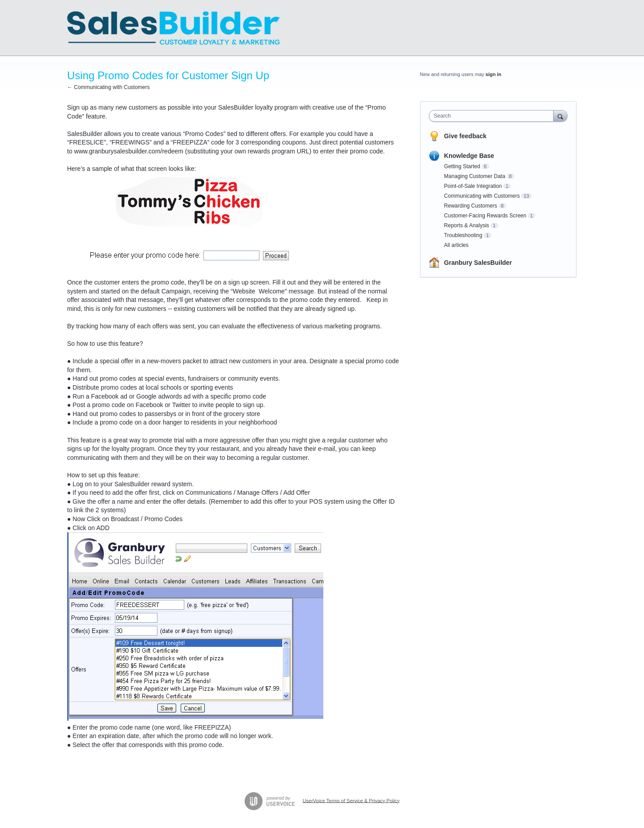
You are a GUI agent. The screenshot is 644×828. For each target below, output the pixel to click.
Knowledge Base (469, 156)
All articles (456, 245)
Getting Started (462, 166)
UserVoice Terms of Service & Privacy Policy (351, 800)
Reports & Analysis (467, 225)
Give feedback (465, 136)
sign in (494, 74)
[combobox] (494, 116)
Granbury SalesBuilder (478, 263)
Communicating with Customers (482, 196)
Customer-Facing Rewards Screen (485, 216)
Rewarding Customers (471, 206)
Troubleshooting (463, 235)
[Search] (560, 116)
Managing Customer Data (475, 176)
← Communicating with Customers (108, 87)
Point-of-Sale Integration (473, 186)
